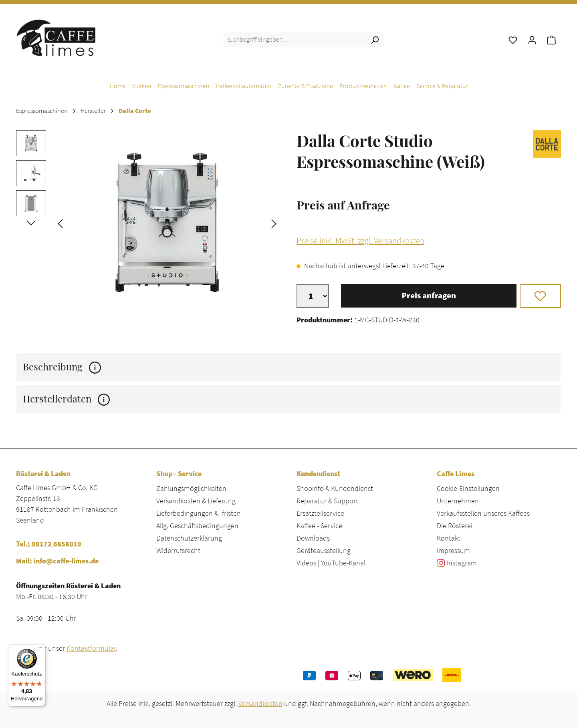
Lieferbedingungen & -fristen (199, 513)
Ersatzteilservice (320, 513)
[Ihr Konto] (532, 39)
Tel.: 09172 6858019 (49, 544)
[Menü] (40, 649)
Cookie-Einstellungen (468, 488)
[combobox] (295, 39)
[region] (148, 223)
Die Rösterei (455, 526)
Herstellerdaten (66, 399)
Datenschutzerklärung (189, 538)
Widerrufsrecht (178, 550)
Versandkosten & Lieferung (196, 501)
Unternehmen (458, 501)
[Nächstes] (274, 223)
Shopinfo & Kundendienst (335, 488)
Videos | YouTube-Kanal (331, 563)
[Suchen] (375, 39)
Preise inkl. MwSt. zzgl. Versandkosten (360, 241)
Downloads (313, 538)
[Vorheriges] (60, 223)
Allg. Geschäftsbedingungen (197, 526)
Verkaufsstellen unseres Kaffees (483, 513)
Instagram (462, 563)
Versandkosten (260, 703)
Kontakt (449, 538)
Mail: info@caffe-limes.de (57, 561)
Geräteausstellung (324, 550)
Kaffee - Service (319, 526)
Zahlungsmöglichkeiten (191, 488)
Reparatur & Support (327, 501)
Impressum (453, 550)
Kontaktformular (91, 648)
